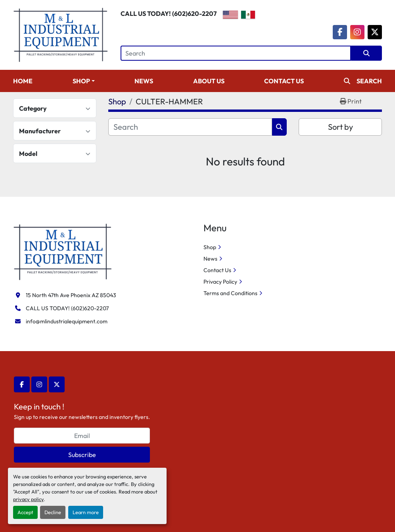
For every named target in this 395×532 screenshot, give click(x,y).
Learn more (86, 512)
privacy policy (28, 499)
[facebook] (340, 32)
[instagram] (357, 32)
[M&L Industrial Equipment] (63, 251)
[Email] (82, 436)
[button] (84, 81)
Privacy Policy (220, 282)
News (144, 81)
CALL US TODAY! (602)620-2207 (169, 13)
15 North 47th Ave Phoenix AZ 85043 (71, 295)
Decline (53, 512)
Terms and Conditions (230, 293)
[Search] (236, 53)
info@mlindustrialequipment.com (67, 321)
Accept (25, 512)
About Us (209, 81)
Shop (81, 81)
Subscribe (82, 455)
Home (23, 81)
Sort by (340, 127)
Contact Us (284, 81)
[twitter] (375, 32)
